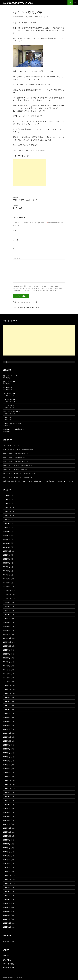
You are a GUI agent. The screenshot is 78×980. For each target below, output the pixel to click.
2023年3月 (7, 543)
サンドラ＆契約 (9, 405)
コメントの (9, 963)
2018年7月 (7, 753)
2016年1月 (7, 871)
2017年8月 (7, 796)
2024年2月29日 (9, 387)
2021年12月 (7, 590)
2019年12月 (7, 685)
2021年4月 (7, 622)
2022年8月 (7, 559)
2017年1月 (7, 824)
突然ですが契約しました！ (12, 411)
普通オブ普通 (8, 453)
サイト (16, 249)
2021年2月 (7, 630)
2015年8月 (7, 891)
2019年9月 (7, 697)
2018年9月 (7, 745)
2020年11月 (7, 642)
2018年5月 (7, 760)
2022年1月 (7, 586)
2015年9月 (7, 887)
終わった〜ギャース (10, 375)
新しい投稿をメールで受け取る (27, 307)
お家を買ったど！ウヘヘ (12, 449)
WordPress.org (8, 967)
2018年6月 (7, 756)
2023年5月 (7, 535)
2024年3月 (7, 499)
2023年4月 (7, 539)
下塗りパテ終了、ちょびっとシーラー (39, 199)
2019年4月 (7, 717)
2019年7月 (7, 705)
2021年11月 (7, 594)
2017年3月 (7, 816)
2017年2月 (7, 820)
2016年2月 (7, 867)
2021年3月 (7, 626)
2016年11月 (7, 832)
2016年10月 (7, 836)
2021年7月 (7, 610)
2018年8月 (7, 749)
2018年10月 (7, 741)
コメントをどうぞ (42, 17)
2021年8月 (7, 606)
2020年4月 (7, 669)
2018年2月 (7, 772)
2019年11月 (7, 689)
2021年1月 (7, 634)
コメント (17, 258)
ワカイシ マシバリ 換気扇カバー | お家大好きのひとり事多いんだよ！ (46, 481)
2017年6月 (7, 804)
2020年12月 (7, 638)
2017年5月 (7, 808)
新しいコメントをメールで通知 (27, 302)
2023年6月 (7, 531)
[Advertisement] (29, 172)
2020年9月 (7, 650)
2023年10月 (7, 515)
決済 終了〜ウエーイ (11, 381)
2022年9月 (7, 555)
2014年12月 (7, 923)
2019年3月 (7, 721)
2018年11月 (7, 737)
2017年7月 (7, 800)
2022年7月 (7, 563)
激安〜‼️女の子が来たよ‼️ (12, 481)
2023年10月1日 (9, 417)
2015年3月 (7, 911)
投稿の (7, 959)
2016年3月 (7, 863)
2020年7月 (7, 658)
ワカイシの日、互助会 (11, 465)
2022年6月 (7, 567)
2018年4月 (7, 764)
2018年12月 (7, 733)
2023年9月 (7, 519)
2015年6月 (7, 899)
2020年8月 (7, 654)
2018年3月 (7, 768)
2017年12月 (7, 780)
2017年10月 (7, 788)
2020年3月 (7, 673)
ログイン (6, 955)
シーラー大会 (39, 206)
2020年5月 (7, 665)
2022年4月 (7, 574)
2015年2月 (7, 915)
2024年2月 (7, 503)
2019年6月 (7, 709)
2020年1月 (7, 681)
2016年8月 (7, 844)
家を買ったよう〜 (9, 393)
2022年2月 (7, 582)
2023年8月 (7, 523)
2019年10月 (7, 693)
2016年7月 (7, 847)
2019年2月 (7, 725)
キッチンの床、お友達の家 (12, 473)
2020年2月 (7, 677)
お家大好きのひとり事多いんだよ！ (19, 3)
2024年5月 (7, 495)
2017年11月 (7, 784)
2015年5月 (7, 903)
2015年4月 (7, 907)
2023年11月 (7, 511)
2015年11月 (7, 879)
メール (16, 240)
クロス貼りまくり (9, 445)
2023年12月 (7, 507)
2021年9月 (7, 602)
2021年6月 (7, 614)
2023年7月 (7, 527)
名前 (15, 230)
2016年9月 (7, 840)
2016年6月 (7, 851)
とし (19, 445)
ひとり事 (6, 941)
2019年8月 (7, 701)
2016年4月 (7, 859)
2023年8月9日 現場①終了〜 (14, 429)
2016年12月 (7, 828)
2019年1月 (7, 729)
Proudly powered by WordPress (13, 977)
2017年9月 (7, 792)
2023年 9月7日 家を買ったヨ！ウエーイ (18, 423)
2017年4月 (7, 812)
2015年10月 (7, 883)
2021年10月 (7, 598)
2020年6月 (7, 661)
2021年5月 (7, 618)
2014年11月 (7, 927)
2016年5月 (7, 855)
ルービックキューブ (10, 399)
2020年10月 (7, 646)
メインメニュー (75, 3)
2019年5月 (7, 713)
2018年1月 (7, 776)
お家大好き (31, 17)
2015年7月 (7, 895)
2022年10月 (7, 551)
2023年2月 (7, 547)
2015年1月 (7, 919)
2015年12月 (7, 875)
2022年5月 (7, 570)
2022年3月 (7, 578)
